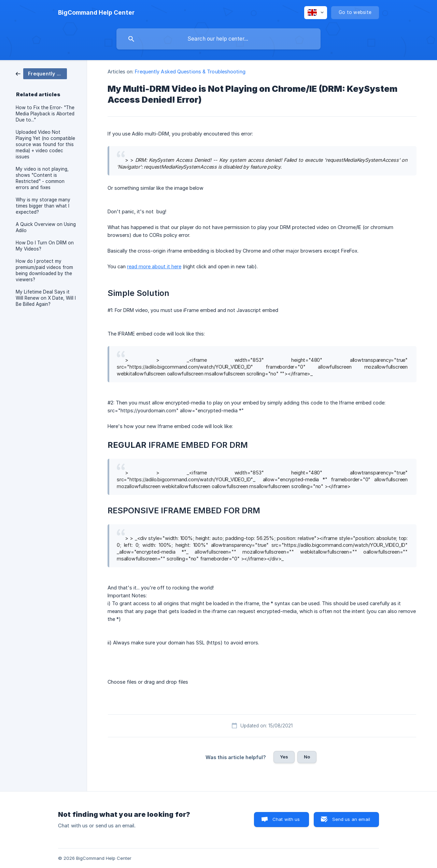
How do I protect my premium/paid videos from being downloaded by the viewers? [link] (44, 270)
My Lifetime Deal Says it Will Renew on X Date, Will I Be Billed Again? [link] (46, 298)
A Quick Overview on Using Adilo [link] (46, 227)
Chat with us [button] (286, 819)
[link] (41, 73)
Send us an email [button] (351, 819)
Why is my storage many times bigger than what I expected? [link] (43, 206)
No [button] (307, 757)
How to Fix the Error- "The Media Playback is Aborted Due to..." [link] (45, 114)
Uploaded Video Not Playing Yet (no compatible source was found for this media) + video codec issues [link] (45, 144)
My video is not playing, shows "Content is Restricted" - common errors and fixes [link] (42, 178)
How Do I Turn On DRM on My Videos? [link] (45, 246)
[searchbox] (218, 39)
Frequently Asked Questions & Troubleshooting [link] (190, 72)
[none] (96, 13)
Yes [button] (284, 757)
